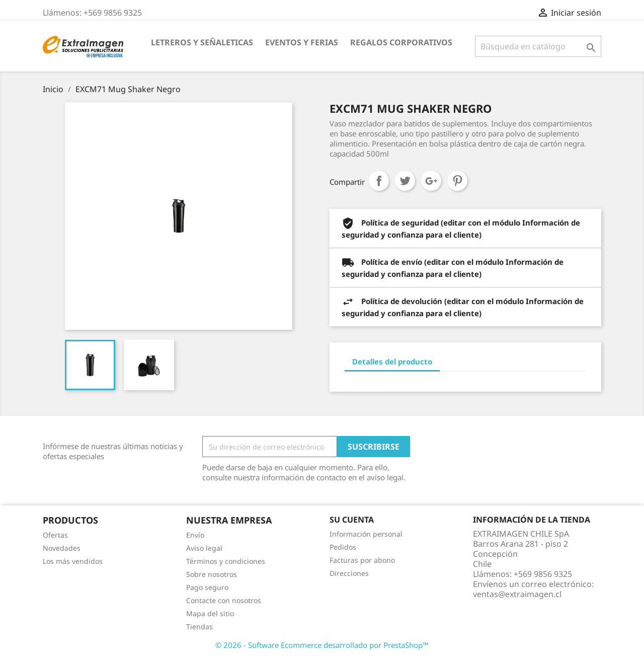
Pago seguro (207, 587)
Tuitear (405, 181)
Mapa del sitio (210, 613)
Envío (195, 535)
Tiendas (199, 627)
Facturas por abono (362, 560)
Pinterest (457, 181)
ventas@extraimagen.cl (517, 594)
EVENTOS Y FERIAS (302, 42)
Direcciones (349, 573)
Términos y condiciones (226, 561)
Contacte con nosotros (224, 600)
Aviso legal (204, 548)
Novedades (62, 548)
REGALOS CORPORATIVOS (401, 42)
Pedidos (343, 547)
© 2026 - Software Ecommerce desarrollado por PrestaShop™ (322, 645)
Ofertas (55, 535)
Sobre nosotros (212, 574)
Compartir (379, 181)
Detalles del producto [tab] (392, 361)
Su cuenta (352, 520)
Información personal (366, 534)
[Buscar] (538, 46)
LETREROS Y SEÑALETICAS (202, 42)
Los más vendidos (73, 561)
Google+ (431, 181)
